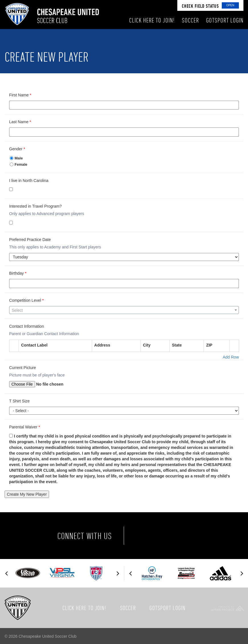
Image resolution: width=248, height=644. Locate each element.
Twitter (169, 536)
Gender (17, 149)
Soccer (128, 608)
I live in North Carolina (29, 181)
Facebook (145, 536)
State (177, 345)
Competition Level (26, 300)
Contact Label (34, 345)
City (147, 345)
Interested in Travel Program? (35, 206)
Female (19, 164)
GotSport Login (167, 608)
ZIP (209, 345)
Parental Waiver (25, 427)
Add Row (231, 357)
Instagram (193, 536)
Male (16, 158)
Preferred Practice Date (30, 240)
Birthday (18, 273)
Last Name (20, 122)
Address (102, 345)
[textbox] (124, 310)
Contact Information (27, 326)
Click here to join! (84, 608)
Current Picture (23, 368)
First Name (20, 95)
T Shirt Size (19, 401)
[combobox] (124, 310)
